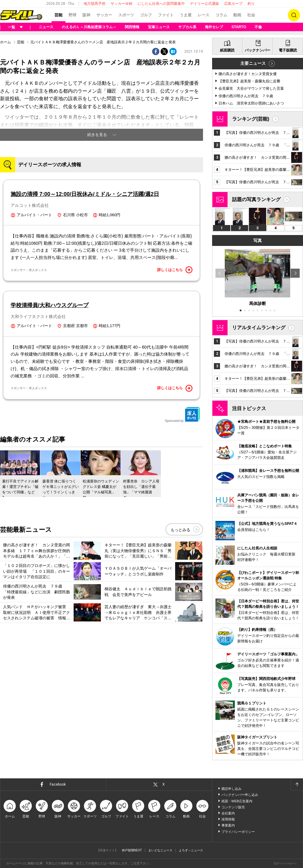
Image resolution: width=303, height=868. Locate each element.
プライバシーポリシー (238, 832)
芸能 (58, 15)
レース (203, 15)
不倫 (258, 27)
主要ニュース (253, 63)
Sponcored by (182, 415)
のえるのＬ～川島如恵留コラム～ (89, 27)
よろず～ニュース (191, 850)
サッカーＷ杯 (122, 4)
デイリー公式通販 (205, 4)
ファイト (166, 15)
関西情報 (132, 27)
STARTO (239, 27)
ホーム (5, 42)
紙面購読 (227, 50)
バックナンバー (258, 50)
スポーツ (126, 15)
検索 (294, 15)
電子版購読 (288, 50)
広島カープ (233, 4)
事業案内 (228, 825)
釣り (251, 4)
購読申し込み (231, 789)
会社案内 (228, 813)
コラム (221, 15)
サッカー (104, 15)
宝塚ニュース (159, 27)
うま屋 (186, 15)
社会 (251, 15)
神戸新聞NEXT (132, 850)
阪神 (86, 15)
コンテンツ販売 (233, 807)
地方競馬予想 (95, 4)
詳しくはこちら (175, 270)
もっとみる (180, 530)
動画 (237, 15)
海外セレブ (214, 27)
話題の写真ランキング (256, 199)
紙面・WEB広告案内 (237, 801)
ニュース (46, 27)
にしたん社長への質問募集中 (161, 4)
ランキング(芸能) (251, 119)
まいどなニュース (160, 850)
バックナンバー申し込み (240, 795)
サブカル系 (187, 27)
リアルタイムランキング (259, 328)
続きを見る (97, 135)
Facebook (58, 784)
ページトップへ (297, 784)
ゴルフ (146, 15)
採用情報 (228, 819)
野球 (72, 15)
